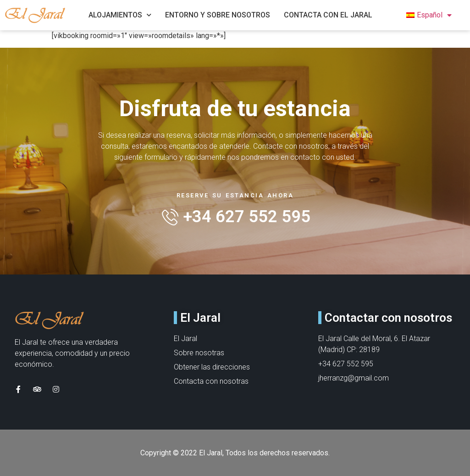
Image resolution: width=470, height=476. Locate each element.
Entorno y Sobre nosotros (218, 15)
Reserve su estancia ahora (235, 195)
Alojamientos (120, 15)
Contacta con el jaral (328, 15)
